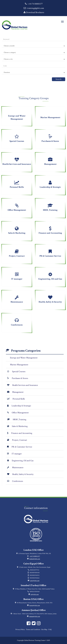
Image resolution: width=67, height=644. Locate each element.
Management (18, 392)
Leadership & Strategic (21, 406)
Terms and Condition (33, 629)
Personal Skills (19, 399)
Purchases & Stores (20, 378)
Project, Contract (20, 440)
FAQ (50, 629)
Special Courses (19, 371)
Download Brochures (34, 12)
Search (59, 79)
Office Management (20, 413)
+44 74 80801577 (35, 4)
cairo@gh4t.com (35, 581)
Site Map (44, 629)
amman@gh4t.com (35, 616)
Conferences (18, 481)
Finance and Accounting (22, 433)
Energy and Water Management (24, 358)
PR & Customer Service (22, 447)
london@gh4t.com (35, 559)
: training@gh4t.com (34, 8)
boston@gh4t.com (35, 605)
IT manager (17, 454)
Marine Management (19, 365)
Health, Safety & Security (23, 474)
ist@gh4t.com (35, 594)
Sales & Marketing (20, 426)
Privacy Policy (20, 629)
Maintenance (18, 467)
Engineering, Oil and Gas (23, 461)
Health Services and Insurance (25, 385)
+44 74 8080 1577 (35, 556)
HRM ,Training (19, 419)
